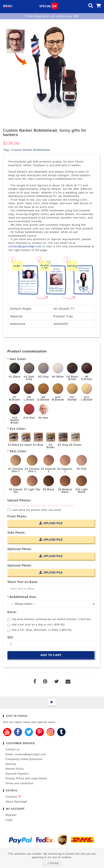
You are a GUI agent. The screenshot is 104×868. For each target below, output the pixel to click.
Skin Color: (19, 451)
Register (11, 815)
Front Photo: (17, 516)
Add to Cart (51, 655)
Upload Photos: (19, 500)
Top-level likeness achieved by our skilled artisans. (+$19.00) (49, 619)
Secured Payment (17, 774)
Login (9, 820)
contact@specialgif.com (25, 246)
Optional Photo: (20, 549)
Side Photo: (17, 533)
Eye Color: (18, 429)
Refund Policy (15, 769)
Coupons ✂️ (13, 797)
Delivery (11, 764)
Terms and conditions (20, 783)
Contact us (13, 749)
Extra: (12, 612)
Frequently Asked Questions (24, 759)
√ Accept (53, 863)
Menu (8, 6)
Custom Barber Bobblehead (31, 150)
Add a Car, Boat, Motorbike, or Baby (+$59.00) (40, 630)
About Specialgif (16, 802)
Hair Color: (18, 359)
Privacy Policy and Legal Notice (26, 778)
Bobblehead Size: (23, 597)
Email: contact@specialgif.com (26, 754)
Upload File (51, 523)
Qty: (11, 637)
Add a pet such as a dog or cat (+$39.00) (36, 625)
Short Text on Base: (23, 582)
